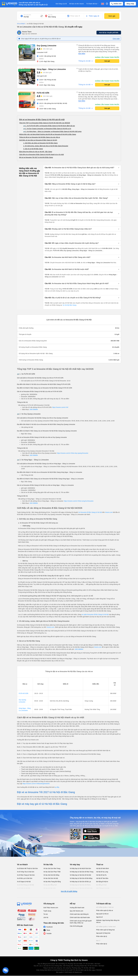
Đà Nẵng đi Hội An (102, 882)
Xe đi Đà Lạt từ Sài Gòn (25, 878)
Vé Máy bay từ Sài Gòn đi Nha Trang (82, 872)
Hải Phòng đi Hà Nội (103, 888)
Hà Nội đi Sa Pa (101, 875)
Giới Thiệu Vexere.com (51, 908)
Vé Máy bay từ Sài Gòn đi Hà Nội (80, 875)
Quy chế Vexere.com (77, 911)
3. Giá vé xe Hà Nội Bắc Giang (33, 149)
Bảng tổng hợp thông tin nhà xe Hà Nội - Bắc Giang (36, 152)
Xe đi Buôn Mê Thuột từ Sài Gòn (27, 868)
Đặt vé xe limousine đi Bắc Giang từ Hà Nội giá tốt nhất (42, 120)
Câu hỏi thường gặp (76, 926)
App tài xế (99, 917)
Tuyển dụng (47, 911)
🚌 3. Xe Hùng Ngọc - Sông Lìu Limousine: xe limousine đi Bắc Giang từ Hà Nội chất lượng (52, 131)
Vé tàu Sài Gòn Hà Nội (51, 878)
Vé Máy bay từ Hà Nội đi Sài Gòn (80, 868)
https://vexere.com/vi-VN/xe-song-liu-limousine (79, 501)
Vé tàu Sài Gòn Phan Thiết (52, 872)
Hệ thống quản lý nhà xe (105, 907)
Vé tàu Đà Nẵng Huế (50, 885)
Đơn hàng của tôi (61, 4)
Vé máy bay (75, 865)
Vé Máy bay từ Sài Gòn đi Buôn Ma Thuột (81, 889)
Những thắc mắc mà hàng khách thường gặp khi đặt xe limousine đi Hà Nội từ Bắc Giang (48, 134)
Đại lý (98, 941)
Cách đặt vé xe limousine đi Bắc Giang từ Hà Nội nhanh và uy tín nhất (42, 154)
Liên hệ (46, 917)
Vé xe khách (21, 24)
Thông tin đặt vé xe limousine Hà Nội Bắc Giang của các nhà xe (40, 137)
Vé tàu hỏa (48, 865)
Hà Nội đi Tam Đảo (102, 878)
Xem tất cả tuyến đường (69, 891)
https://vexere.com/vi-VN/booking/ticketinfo (36, 784)
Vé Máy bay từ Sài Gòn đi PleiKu (80, 885)
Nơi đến (50, 15)
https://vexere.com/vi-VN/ (60, 407)
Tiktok (48, 930)
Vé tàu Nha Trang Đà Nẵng (52, 882)
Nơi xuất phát (27, 15)
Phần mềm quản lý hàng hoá (105, 930)
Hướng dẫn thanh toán (77, 908)
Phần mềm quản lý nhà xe (105, 910)
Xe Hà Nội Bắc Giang (69, 305)
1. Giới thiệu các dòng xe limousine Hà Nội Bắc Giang (40, 143)
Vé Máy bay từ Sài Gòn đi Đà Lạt (80, 882)
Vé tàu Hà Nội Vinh (50, 888)
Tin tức (46, 914)
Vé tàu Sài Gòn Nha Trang (52, 868)
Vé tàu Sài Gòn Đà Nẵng (51, 875)
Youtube (49, 933)
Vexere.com (109, 512)
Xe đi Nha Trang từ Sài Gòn (26, 875)
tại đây (57, 787)
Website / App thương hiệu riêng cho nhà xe (108, 921)
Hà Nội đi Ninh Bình (103, 868)
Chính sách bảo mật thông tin (79, 914)
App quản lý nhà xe (102, 914)
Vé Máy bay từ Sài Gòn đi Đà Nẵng (81, 878)
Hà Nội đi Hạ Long (102, 872)
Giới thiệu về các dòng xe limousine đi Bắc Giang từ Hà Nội (38, 140)
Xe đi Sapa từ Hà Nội (24, 882)
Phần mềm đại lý (102, 936)
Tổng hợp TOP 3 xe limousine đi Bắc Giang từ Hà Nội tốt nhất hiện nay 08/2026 (45, 123)
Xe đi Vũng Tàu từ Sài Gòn (26, 872)
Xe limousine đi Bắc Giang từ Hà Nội (90, 512)
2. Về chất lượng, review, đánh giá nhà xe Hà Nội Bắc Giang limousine (46, 146)
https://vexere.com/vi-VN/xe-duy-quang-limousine (73, 453)
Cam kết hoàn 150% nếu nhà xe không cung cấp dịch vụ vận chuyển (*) (32, 4)
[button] (82, 168)
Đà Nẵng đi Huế (101, 885)
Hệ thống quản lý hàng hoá (106, 927)
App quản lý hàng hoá (103, 933)
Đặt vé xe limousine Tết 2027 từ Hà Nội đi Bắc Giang (36, 157)
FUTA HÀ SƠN (24, 693)
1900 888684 (34, 409)
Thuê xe (100, 865)
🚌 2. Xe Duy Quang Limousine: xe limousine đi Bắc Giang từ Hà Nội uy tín (47, 129)
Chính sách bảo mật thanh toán (80, 917)
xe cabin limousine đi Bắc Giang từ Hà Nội (95, 615)
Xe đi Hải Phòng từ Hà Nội (26, 885)
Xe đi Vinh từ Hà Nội (24, 888)
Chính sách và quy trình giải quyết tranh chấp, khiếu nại (81, 922)
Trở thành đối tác (92, 4)
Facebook (49, 927)
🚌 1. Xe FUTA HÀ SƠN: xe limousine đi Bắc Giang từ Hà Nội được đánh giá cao (49, 126)
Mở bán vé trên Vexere (77, 4)
